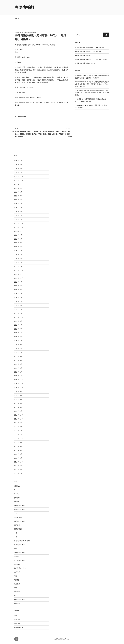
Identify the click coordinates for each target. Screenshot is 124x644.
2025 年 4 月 (18, 208)
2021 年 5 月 (18, 360)
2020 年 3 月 (18, 407)
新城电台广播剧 (19, 553)
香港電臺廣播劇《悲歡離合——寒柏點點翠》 (90, 48)
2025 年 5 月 (18, 204)
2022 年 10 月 (19, 317)
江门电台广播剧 (19, 560)
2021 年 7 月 (18, 352)
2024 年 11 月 (19, 227)
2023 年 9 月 (18, 282)
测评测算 (17, 564)
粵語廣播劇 (24, 7)
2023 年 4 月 (18, 302)
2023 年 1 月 (18, 313)
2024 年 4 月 (18, 255)
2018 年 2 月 (18, 458)
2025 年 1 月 (18, 219)
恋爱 (16, 549)
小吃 (16, 533)
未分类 (16, 556)
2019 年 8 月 (18, 427)
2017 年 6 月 (18, 474)
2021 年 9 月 (18, 345)
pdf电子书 (17, 498)
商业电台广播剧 (19, 521)
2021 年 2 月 (18, 372)
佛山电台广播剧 (19, 509)
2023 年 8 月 (18, 286)
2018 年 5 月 (18, 450)
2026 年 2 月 (18, 169)
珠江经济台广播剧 (20, 568)
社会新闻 (17, 584)
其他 (16, 513)
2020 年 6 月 (18, 395)
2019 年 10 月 (19, 419)
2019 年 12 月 (19, 415)
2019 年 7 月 (18, 431)
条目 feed (17, 620)
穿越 (16, 588)
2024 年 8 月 (18, 239)
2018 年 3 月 (18, 454)
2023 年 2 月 (18, 309)
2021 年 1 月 (18, 376)
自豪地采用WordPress (62, 639)
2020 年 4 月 (18, 403)
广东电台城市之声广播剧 (22, 541)
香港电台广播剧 (22, 116)
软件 (16, 596)
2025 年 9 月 (18, 188)
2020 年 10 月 (19, 388)
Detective (17, 490)
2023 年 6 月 (18, 294)
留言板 (17, 19)
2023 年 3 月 (18, 305)
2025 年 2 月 (18, 216)
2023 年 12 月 (19, 270)
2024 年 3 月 (18, 259)
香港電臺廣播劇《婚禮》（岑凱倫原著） (88, 51)
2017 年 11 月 (19, 462)
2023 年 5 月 (18, 298)
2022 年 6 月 (18, 325)
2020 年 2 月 (18, 411)
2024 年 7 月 (18, 243)
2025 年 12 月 (19, 176)
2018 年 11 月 (19, 439)
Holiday (17, 494)
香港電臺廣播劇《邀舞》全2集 (85, 63)
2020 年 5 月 (18, 399)
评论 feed (17, 623)
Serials (17, 502)
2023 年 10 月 (19, 278)
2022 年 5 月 (18, 329)
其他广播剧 (18, 517)
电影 (16, 576)
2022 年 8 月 (18, 321)
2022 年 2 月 (18, 337)
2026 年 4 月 (18, 161)
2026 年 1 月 (18, 173)
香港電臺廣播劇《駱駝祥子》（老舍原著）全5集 (91, 59)
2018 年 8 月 (18, 446)
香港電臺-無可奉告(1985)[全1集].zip (28, 97)
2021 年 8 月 (18, 349)
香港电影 (17, 603)
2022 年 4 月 (18, 333)
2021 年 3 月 (18, 368)
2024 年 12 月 (19, 223)
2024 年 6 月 (18, 247)
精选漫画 (17, 592)
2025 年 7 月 (18, 196)
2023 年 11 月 (19, 274)
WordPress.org (19, 627)
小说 (16, 537)
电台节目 (17, 572)
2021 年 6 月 (18, 356)
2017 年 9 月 (18, 466)
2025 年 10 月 (19, 184)
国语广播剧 (18, 529)
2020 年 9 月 (18, 392)
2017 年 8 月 (18, 470)
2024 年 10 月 (19, 231)
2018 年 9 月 (18, 442)
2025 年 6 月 (18, 200)
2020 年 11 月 (19, 384)
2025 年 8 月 (18, 192)
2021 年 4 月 (18, 364)
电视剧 (16, 580)
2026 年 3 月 (18, 165)
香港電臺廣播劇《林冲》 (83, 55)
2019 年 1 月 (18, 435)
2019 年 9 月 (18, 423)
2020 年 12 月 (19, 380)
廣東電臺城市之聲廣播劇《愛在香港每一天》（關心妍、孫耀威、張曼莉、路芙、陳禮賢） (92, 84)
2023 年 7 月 (18, 290)
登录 (16, 616)
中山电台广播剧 (19, 506)
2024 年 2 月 (18, 262)
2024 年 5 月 (18, 251)
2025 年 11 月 (19, 180)
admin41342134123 (30, 32)
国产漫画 (17, 525)
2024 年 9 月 (18, 235)
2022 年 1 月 (18, 341)
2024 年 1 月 (18, 266)
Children (17, 486)
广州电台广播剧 (19, 545)
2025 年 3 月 (18, 212)
